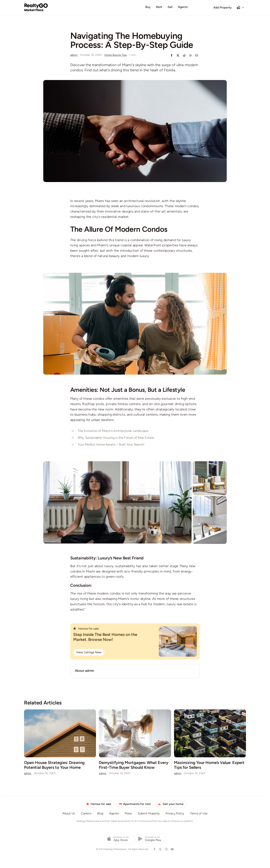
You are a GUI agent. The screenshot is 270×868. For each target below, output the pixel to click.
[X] (178, 56)
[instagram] (166, 849)
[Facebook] (172, 56)
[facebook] (154, 849)
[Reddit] (184, 56)
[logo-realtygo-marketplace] (36, 5)
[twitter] (160, 849)
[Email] (197, 56)
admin (74, 55)
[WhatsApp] (190, 56)
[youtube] (172, 849)
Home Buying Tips (115, 55)
